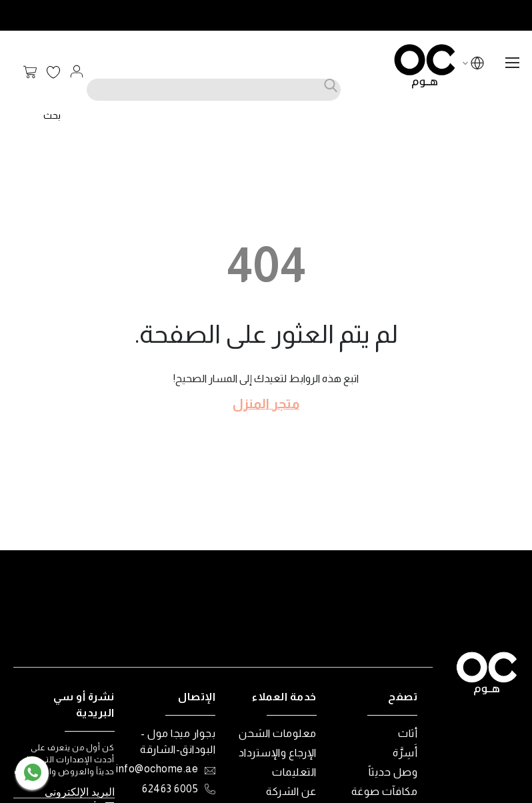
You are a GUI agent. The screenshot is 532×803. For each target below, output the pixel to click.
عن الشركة (291, 791)
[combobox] (214, 90)
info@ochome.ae (157, 769)
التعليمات (294, 772)
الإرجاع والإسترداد (278, 753)
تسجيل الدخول (77, 71)
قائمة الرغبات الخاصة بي (53, 73)
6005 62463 (170, 789)
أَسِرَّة (405, 753)
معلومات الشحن (278, 733)
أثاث (408, 733)
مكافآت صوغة (385, 791)
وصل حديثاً (393, 772)
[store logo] (425, 66)
